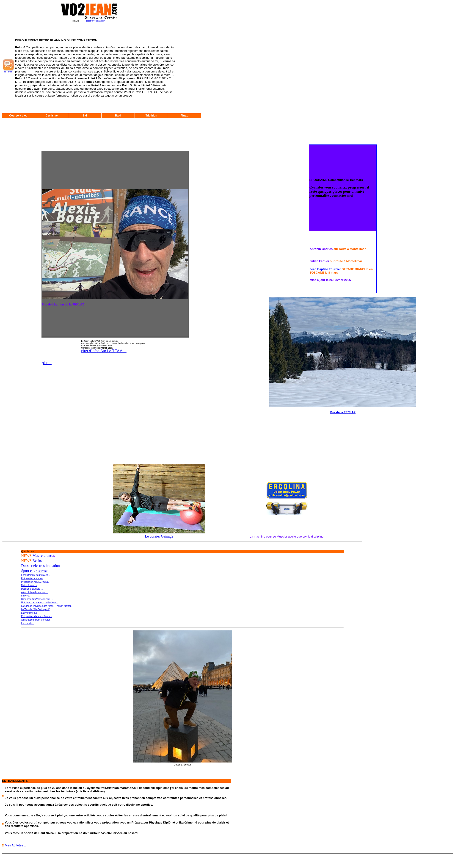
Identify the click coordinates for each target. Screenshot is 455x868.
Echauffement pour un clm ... (36, 575)
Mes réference (37, 556)
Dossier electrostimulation (40, 566)
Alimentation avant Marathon (36, 620)
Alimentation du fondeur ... (34, 592)
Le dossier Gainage (159, 536)
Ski (85, 116)
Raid (118, 116)
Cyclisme (52, 116)
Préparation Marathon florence (37, 616)
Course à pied (18, 116)
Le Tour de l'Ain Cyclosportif (35, 609)
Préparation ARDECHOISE (35, 582)
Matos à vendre (29, 585)
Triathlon (151, 116)
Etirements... (28, 623)
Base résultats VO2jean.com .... (37, 599)
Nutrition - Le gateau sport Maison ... (40, 603)
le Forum (8, 72)
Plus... (184, 116)
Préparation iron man (32, 578)
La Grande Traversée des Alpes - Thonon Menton (46, 606)
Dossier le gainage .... (32, 589)
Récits (31, 561)
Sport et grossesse (34, 571)
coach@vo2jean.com (95, 21)
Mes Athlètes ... (16, 845)
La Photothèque (29, 613)
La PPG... (26, 596)
